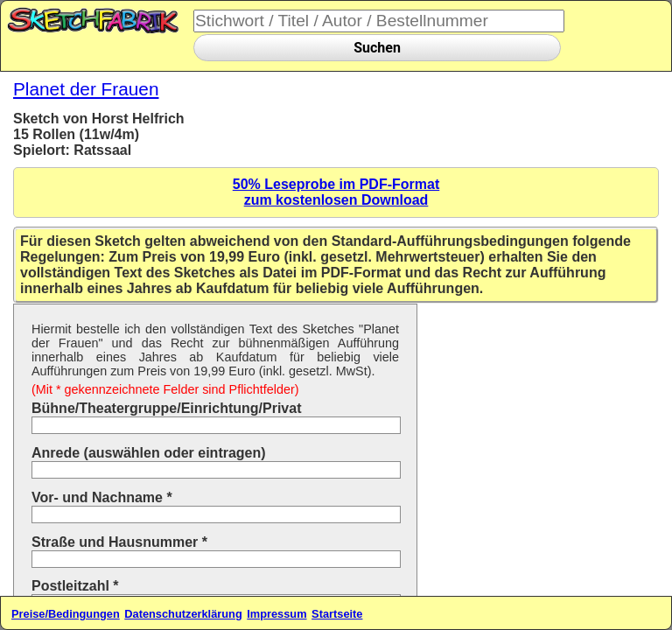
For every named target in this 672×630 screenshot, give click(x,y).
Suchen (377, 48)
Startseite (337, 614)
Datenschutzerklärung (183, 614)
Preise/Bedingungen (66, 614)
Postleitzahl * (75, 586)
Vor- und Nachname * (102, 497)
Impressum (276, 614)
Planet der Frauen (86, 89)
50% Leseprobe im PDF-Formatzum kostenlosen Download (336, 192)
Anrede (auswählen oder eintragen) (149, 453)
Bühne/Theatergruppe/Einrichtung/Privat (166, 408)
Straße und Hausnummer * (119, 542)
